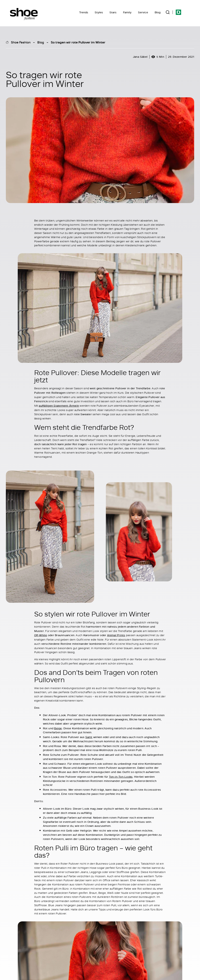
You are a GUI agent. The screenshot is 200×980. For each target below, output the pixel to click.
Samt (89, 737)
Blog (158, 12)
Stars (113, 12)
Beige (58, 728)
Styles (99, 12)
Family (127, 12)
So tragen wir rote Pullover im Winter (78, 42)
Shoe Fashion (21, 42)
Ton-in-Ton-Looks (121, 777)
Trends (84, 12)
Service (143, 12)
